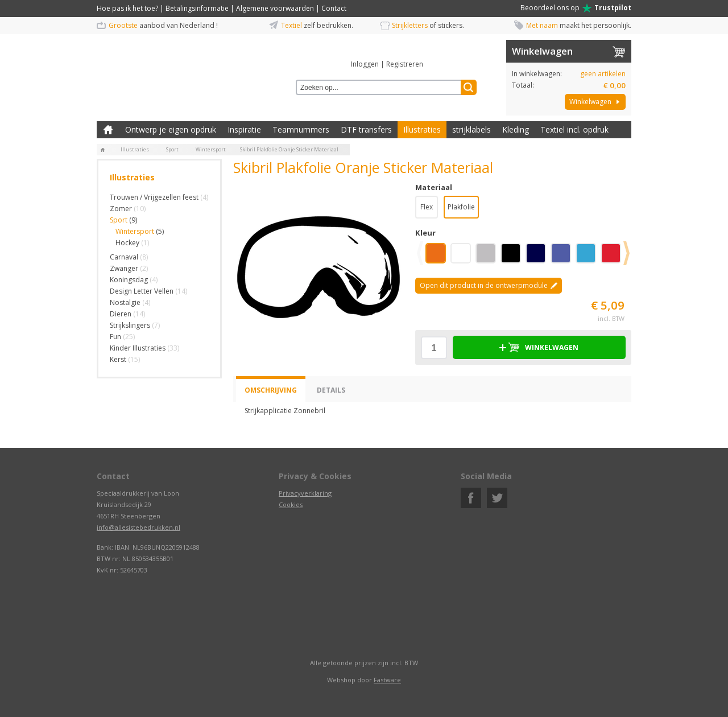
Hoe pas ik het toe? (127, 8)
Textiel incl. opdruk (574, 129)
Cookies (291, 504)
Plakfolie (461, 207)
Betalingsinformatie (197, 8)
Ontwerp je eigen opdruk (171, 129)
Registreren (405, 64)
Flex (427, 207)
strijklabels (471, 129)
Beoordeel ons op (576, 8)
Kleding (516, 129)
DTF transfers (366, 129)
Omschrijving (271, 390)
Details (331, 390)
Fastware (387, 680)
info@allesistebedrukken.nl (138, 527)
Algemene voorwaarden (275, 8)
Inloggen (365, 64)
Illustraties (422, 129)
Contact (334, 8)
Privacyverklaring (305, 493)
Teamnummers (301, 129)
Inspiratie (244, 129)
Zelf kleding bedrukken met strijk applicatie (108, 130)
